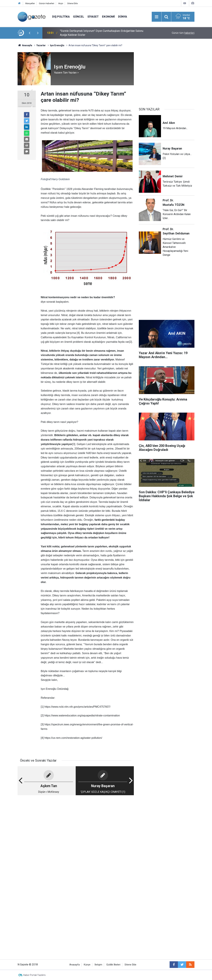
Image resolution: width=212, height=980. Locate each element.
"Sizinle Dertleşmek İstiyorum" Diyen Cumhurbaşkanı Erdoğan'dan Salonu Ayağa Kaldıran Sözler (102, 33)
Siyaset (93, 17)
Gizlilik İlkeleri (113, 965)
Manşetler (30, 3)
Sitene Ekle (72, 3)
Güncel (79, 17)
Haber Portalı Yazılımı (34, 975)
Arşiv (61, 3)
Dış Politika (61, 17)
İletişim (98, 965)
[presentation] (29, 33)
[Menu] (157, 17)
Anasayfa (75, 965)
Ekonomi (108, 17)
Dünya (123, 17)
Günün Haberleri (47, 3)
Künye (87, 965)
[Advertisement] (76, 824)
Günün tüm (183, 33)
